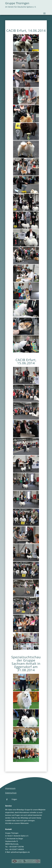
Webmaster (24, 823)
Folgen (14, 799)
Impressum (10, 788)
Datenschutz (11, 793)
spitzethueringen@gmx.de (20, 852)
